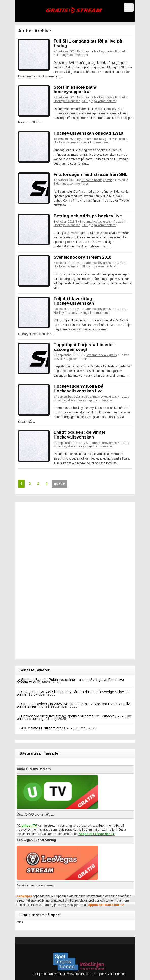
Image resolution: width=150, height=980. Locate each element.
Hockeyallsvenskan (67, 101)
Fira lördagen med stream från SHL (90, 174)
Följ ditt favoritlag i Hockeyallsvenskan (74, 301)
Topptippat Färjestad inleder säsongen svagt (84, 347)
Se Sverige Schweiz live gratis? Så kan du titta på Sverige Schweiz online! (73, 693)
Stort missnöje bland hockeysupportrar (76, 90)
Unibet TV (29, 826)
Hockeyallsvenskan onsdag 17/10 (88, 133)
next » (59, 484)
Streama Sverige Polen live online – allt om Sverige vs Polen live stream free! (70, 681)
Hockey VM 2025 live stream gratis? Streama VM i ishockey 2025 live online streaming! (74, 717)
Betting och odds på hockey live (88, 216)
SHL (57, 55)
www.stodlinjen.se (79, 974)
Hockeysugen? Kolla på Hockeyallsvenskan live (78, 389)
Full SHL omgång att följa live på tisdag (88, 44)
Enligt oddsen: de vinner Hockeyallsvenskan (80, 435)
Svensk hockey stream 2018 (82, 257)
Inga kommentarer (75, 55)
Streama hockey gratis (97, 51)
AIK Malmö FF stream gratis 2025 (48, 728)
